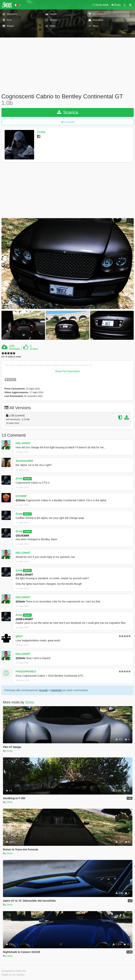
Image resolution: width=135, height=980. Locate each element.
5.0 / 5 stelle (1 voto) (11, 357)
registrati (56, 690)
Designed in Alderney (14, 971)
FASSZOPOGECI (26, 671)
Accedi (43, 690)
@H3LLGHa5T (24, 575)
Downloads (15, 349)
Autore (27, 479)
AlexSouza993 (24, 461)
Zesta (41, 132)
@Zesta (20, 500)
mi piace (34, 349)
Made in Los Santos (13, 975)
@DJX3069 (22, 536)
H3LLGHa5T (23, 443)
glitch (19, 636)
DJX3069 (21, 496)
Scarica (68, 112)
